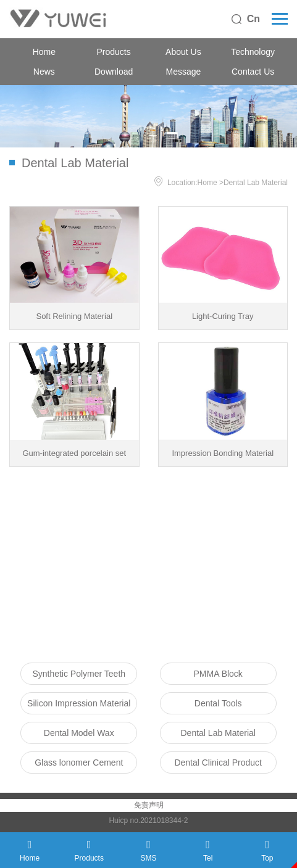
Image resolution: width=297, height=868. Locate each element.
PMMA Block (218, 674)
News (44, 72)
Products (114, 52)
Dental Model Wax (79, 733)
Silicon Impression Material (79, 703)
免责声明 (149, 805)
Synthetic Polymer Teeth (79, 674)
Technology (253, 52)
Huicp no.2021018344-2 (148, 820)
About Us (183, 52)
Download (114, 72)
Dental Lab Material (256, 183)
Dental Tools (218, 703)
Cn (253, 19)
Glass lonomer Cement (79, 763)
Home (44, 52)
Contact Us (253, 72)
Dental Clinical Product (218, 763)
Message (183, 72)
